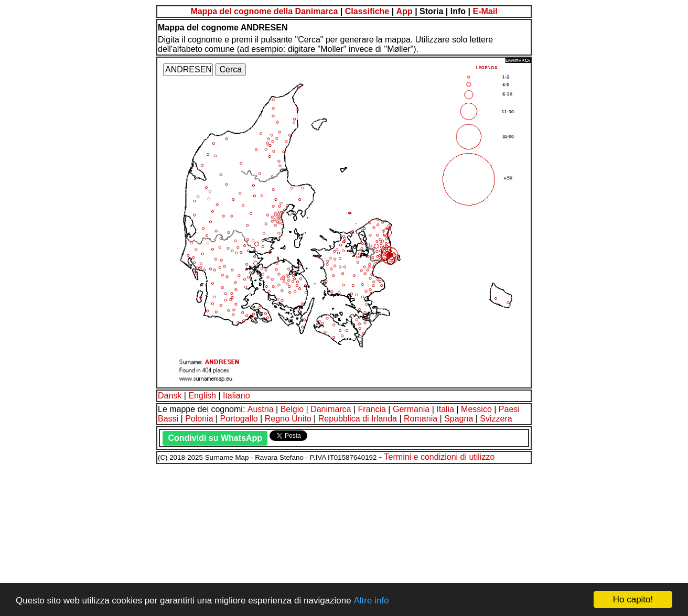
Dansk (170, 396)
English (202, 396)
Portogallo (239, 419)
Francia (372, 409)
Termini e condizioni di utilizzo (440, 457)
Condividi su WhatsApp (215, 438)
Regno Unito (288, 419)
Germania (411, 409)
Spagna (459, 419)
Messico (476, 409)
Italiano (236, 396)
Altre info (371, 601)
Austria (261, 409)
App (405, 11)
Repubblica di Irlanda (358, 419)
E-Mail (485, 11)
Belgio (292, 409)
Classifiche (367, 11)
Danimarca (331, 409)
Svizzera (496, 419)
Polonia (199, 419)
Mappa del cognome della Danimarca (264, 11)
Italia (445, 409)
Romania (421, 419)
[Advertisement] (319, 538)
